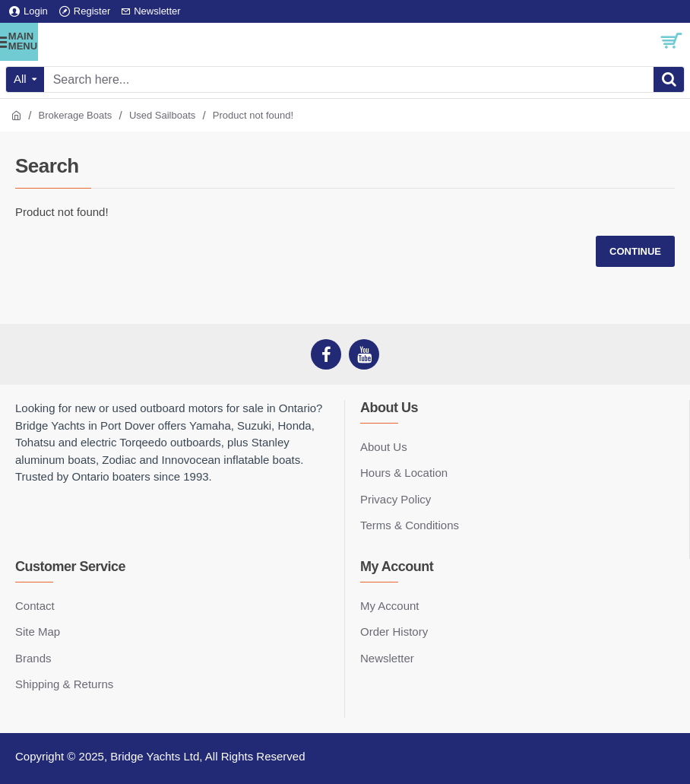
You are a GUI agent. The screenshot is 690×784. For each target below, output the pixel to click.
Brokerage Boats (76, 115)
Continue (635, 251)
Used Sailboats (162, 115)
